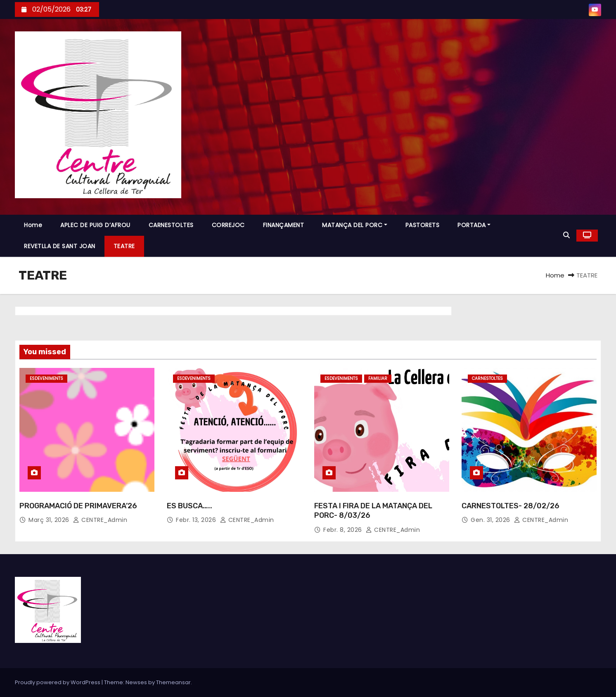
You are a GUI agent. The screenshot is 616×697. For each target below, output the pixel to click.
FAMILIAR (378, 378)
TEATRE (124, 246)
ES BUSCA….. (190, 506)
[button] (566, 235)
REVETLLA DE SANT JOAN (60, 246)
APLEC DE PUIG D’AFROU (95, 225)
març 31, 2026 (49, 520)
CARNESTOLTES (171, 225)
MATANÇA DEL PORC (355, 225)
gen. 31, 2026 (490, 520)
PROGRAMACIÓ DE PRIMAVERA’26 (78, 506)
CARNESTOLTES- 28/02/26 (511, 506)
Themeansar (173, 682)
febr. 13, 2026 (196, 520)
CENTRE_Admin (100, 520)
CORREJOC (228, 225)
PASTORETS (423, 225)
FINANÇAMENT (284, 225)
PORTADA (474, 225)
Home (33, 225)
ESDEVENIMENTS (46, 378)
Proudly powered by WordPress (58, 682)
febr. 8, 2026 (343, 530)
